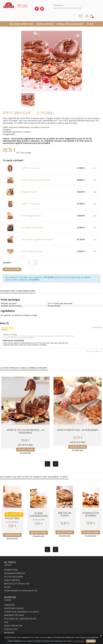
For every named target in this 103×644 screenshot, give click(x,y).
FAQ (56, 572)
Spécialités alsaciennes (70, 24)
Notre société (61, 589)
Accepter (91, 641)
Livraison (59, 554)
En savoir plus (17, 438)
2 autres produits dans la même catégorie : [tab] (24, 368)
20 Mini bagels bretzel (31, 216)
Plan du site (60, 579)
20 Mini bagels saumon (31, 251)
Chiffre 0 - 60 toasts (30, 168)
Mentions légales (63, 558)
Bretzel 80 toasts (65, 499)
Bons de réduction (14, 621)
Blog (56, 593)
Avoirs (7, 614)
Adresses (8, 617)
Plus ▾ (90, 24)
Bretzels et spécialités (16, 568)
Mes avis (8, 624)
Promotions (10, 554)
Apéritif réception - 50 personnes (51, 414)
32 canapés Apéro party (32, 228)
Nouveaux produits (14, 558)
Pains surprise (45, 24)
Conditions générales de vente (71, 561)
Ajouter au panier (11, 269)
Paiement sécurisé (63, 565)
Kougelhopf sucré (29, 192)
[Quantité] (26, 263)
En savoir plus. (79, 641)
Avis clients (60, 586)
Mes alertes (10, 628)
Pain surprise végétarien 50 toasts (37, 239)
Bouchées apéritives (21, 24)
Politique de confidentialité (70, 568)
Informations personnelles (19, 607)
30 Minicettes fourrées (90, 499)
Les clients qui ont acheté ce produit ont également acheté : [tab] (34, 462)
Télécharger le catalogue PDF (20, 575)
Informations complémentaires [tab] (18, 291)
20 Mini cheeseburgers (39, 499)
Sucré (6, 572)
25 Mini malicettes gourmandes (35, 180)
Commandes (10, 610)
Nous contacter (63, 575)
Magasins (59, 582)
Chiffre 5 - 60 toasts (30, 204)
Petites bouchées (13, 561)
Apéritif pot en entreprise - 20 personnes (17, 415)
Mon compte (9, 599)
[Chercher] (68, 5)
